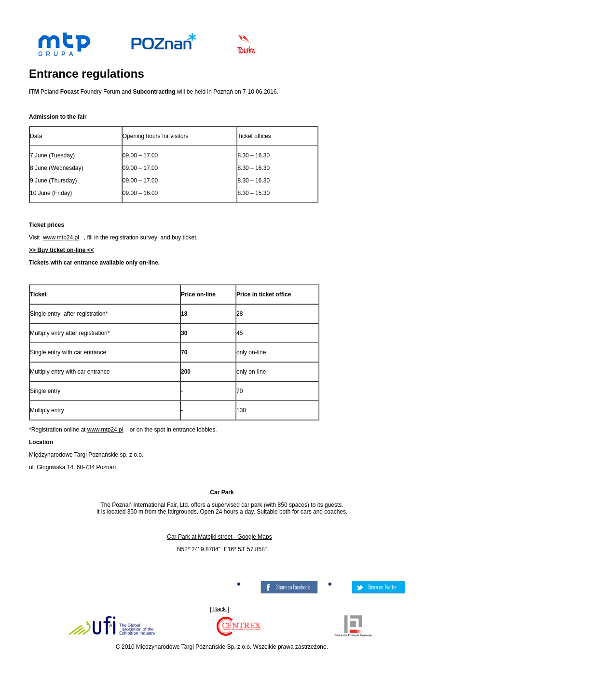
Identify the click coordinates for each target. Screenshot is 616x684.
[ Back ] (219, 609)
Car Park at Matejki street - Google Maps (219, 537)
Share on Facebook (293, 587)
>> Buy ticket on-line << (62, 250)
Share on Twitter (382, 587)
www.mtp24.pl (61, 237)
